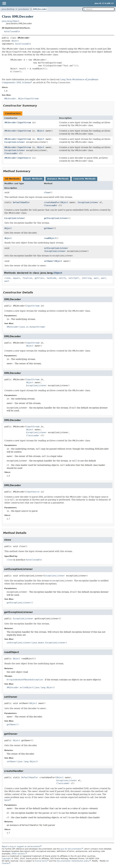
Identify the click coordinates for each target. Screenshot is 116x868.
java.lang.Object (10, 21)
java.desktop (8, 9)
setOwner (49, 261)
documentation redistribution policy (73, 861)
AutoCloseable (12, 31)
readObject (50, 238)
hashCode (52, 278)
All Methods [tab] (12, 179)
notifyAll (74, 278)
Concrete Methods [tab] (84, 179)
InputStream (24, 122)
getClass (39, 278)
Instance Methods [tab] (58, 179)
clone (7, 278)
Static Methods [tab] (33, 179)
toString (87, 278)
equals (16, 278)
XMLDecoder (40, 9)
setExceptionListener (56, 248)
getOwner (49, 228)
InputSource (24, 158)
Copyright (6, 859)
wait (96, 278)
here (7, 800)
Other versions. (19, 854)
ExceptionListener (15, 142)
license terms (41, 861)
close (47, 192)
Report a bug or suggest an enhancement (21, 846)
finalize (27, 278)
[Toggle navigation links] (4, 3)
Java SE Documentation (71, 849)
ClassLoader (11, 153)
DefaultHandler (21, 202)
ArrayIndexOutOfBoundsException (25, 680)
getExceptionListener (56, 218)
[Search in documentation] (99, 9)
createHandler (52, 202)
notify (62, 278)
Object (15, 41)
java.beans (24, 9)
